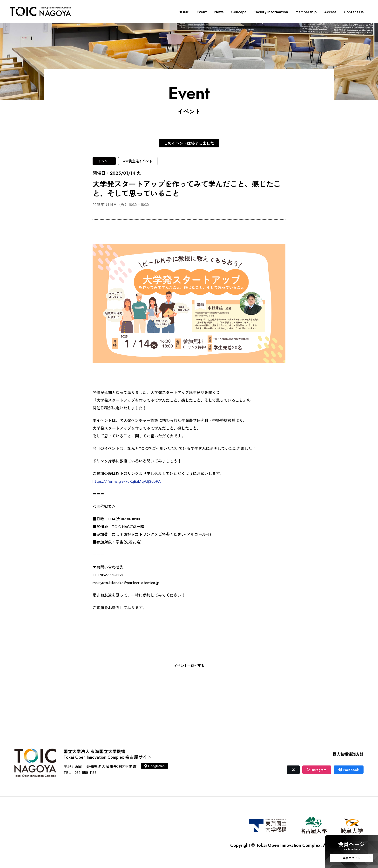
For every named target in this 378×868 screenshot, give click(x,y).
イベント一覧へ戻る (189, 666)
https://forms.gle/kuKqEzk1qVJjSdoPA (127, 481)
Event (202, 12)
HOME (184, 12)
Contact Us (354, 12)
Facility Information (271, 12)
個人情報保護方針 (348, 754)
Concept (239, 12)
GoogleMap (155, 766)
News (219, 12)
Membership (306, 12)
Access (330, 12)
